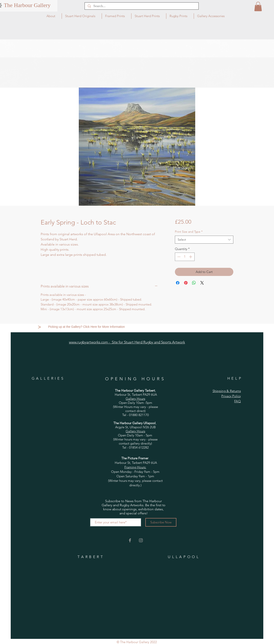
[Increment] (191, 257)
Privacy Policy (231, 396)
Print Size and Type (189, 232)
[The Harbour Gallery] (27, 5)
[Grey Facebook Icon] (130, 540)
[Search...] (141, 7)
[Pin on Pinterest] (186, 283)
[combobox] (204, 240)
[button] (258, 6)
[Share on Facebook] (178, 283)
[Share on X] (202, 283)
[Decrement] (178, 257)
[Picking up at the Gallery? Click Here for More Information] (87, 327)
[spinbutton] (185, 257)
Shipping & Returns (227, 391)
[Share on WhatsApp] (194, 283)
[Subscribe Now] (161, 522)
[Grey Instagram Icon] (141, 540)
